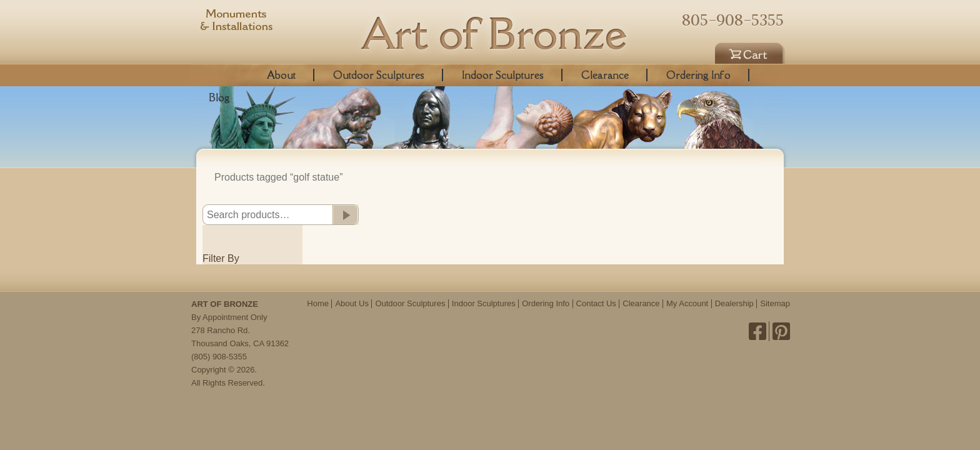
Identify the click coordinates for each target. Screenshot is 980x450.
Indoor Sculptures (503, 75)
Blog (219, 97)
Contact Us (596, 303)
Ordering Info (698, 75)
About (281, 75)
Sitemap (775, 303)
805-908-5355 (733, 20)
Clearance (605, 75)
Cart (751, 51)
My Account (687, 303)
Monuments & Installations (237, 22)
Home (318, 303)
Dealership (734, 303)
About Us (352, 303)
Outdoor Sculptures (379, 75)
